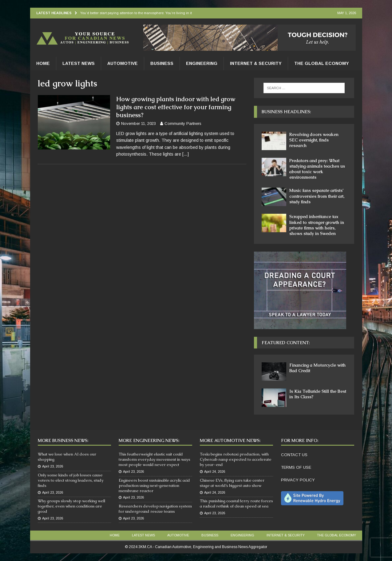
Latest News (79, 63)
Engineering (202, 63)
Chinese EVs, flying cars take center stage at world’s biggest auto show (232, 483)
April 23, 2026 (53, 466)
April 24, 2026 (215, 471)
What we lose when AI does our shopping (67, 457)
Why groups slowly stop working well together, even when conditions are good (71, 506)
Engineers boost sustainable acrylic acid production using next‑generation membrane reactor (154, 485)
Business (162, 63)
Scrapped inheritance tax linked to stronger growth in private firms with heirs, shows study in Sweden (317, 225)
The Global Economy (322, 63)
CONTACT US (294, 455)
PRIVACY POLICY (298, 480)
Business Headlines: (286, 112)
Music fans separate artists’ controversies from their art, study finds (317, 196)
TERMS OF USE (296, 467)
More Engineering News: (149, 440)
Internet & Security (256, 63)
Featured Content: (286, 343)
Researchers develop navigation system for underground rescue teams (155, 509)
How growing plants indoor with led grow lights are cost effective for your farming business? (176, 107)
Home (43, 63)
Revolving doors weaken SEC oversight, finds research (314, 140)
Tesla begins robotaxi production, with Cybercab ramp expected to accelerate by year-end (236, 459)
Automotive (123, 63)
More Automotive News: (230, 440)
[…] (186, 154)
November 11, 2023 (139, 123)
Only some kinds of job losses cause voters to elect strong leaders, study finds (71, 480)
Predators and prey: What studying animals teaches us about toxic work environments (317, 169)
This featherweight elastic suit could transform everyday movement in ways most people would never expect (154, 459)
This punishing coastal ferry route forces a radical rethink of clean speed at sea (236, 503)
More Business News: (63, 440)
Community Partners (183, 123)
